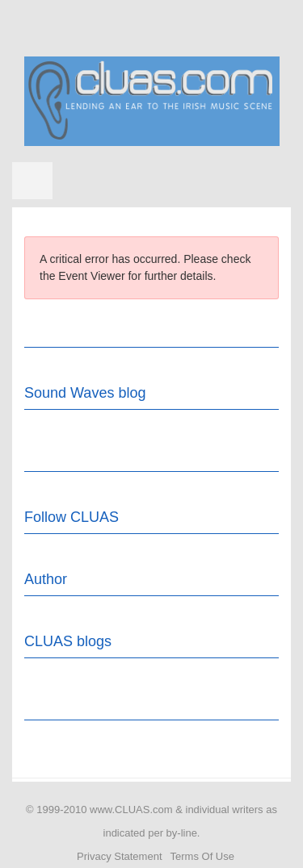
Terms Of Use (202, 856)
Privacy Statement (120, 856)
